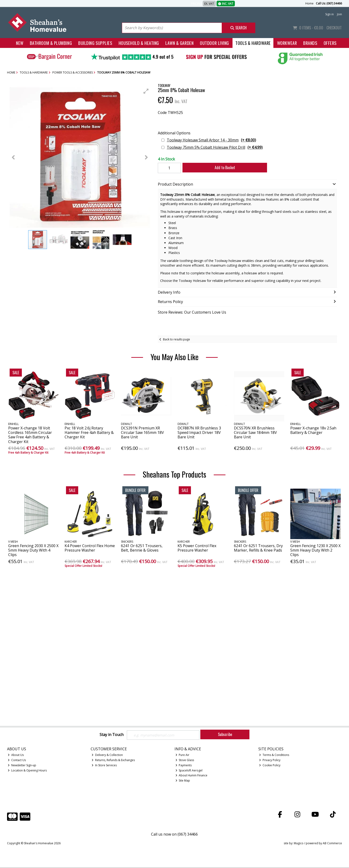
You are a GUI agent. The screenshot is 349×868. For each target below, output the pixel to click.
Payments (184, 765)
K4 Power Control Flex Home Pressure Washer (90, 548)
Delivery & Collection (107, 755)
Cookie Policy (270, 765)
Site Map (183, 781)
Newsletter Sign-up (22, 765)
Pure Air (182, 755)
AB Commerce (332, 844)
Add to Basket (222, 167)
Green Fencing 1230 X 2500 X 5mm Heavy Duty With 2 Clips (315, 550)
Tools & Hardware (253, 43)
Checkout (334, 28)
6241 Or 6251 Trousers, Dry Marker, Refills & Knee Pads (258, 548)
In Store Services (104, 765)
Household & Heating (139, 43)
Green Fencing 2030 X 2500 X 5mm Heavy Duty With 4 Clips (33, 550)
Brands (310, 43)
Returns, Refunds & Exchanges (113, 761)
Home (309, 3)
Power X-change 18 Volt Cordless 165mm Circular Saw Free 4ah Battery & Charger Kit (30, 435)
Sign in (330, 14)
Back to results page (176, 339)
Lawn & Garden (179, 43)
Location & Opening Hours (27, 771)
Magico (299, 844)
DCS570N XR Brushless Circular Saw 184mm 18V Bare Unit (255, 432)
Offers (330, 43)
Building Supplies (95, 43)
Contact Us (17, 761)
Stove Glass (185, 761)
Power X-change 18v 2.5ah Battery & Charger (313, 430)
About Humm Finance (192, 776)
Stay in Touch (112, 735)
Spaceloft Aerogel (189, 771)
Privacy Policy (270, 761)
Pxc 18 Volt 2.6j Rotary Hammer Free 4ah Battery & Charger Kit (89, 432)
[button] (146, 91)
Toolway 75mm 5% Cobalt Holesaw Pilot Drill (215, 147)
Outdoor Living (214, 43)
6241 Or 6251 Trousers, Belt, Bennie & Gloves (142, 548)
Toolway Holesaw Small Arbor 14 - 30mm (211, 140)
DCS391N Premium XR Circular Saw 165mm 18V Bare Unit (142, 432)
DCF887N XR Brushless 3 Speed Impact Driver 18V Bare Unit (199, 432)
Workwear (287, 43)
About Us (16, 755)
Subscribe (225, 734)
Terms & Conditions (274, 755)
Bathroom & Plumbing (51, 43)
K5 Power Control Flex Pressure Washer (197, 548)
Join (339, 14)
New (20, 43)
